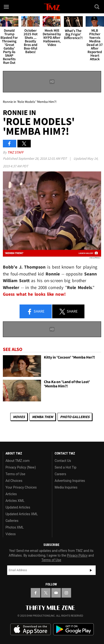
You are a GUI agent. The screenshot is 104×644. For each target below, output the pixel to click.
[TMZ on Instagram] (66, 593)
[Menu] (7, 7)
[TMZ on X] (46, 593)
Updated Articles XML (22, 514)
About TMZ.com (18, 461)
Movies (19, 417)
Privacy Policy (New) (21, 467)
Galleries (12, 521)
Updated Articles (18, 507)
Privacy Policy (77, 555)
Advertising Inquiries (70, 481)
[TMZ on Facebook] (36, 593)
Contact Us (63, 461)
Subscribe (91, 570)
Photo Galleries (75, 417)
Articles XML (15, 501)
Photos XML (15, 527)
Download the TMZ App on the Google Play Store (73, 629)
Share (36, 312)
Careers (60, 474)
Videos (11, 534)
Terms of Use (15, 474)
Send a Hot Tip (65, 467)
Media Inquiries (66, 487)
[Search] (97, 7)
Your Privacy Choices (21, 487)
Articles (11, 494)
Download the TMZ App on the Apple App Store (31, 629)
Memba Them (42, 417)
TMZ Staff (15, 152)
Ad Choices (14, 481)
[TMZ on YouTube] (56, 593)
